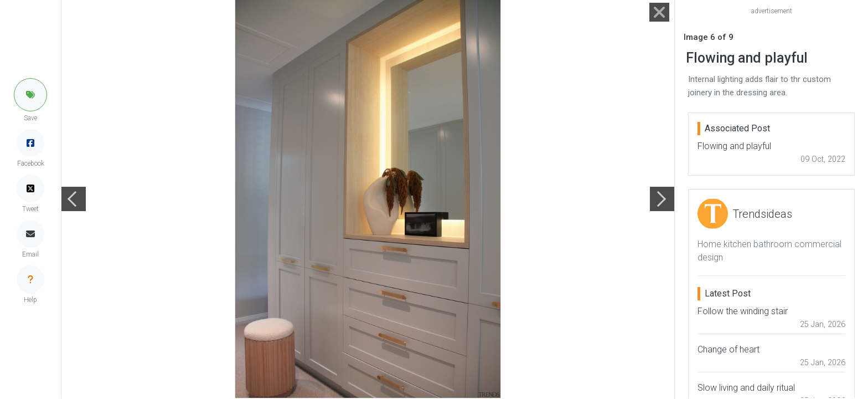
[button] (30, 95)
